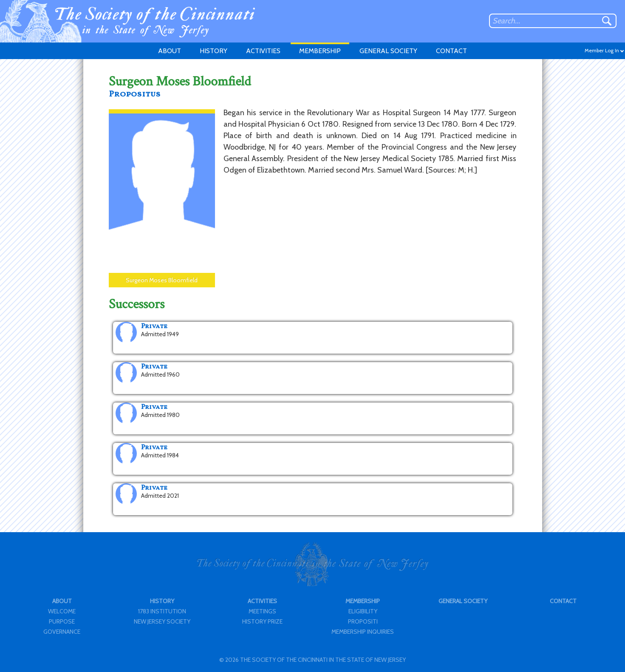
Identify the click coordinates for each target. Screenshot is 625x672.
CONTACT (451, 51)
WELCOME (62, 611)
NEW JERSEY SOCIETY (162, 621)
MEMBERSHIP (320, 51)
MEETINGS (262, 611)
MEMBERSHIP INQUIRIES (363, 632)
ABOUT (170, 51)
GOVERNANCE (62, 632)
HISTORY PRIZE (262, 621)
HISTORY (214, 51)
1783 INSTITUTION (162, 611)
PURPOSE (62, 621)
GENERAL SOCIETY (388, 51)
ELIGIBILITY (363, 611)
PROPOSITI (363, 621)
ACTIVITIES (263, 51)
